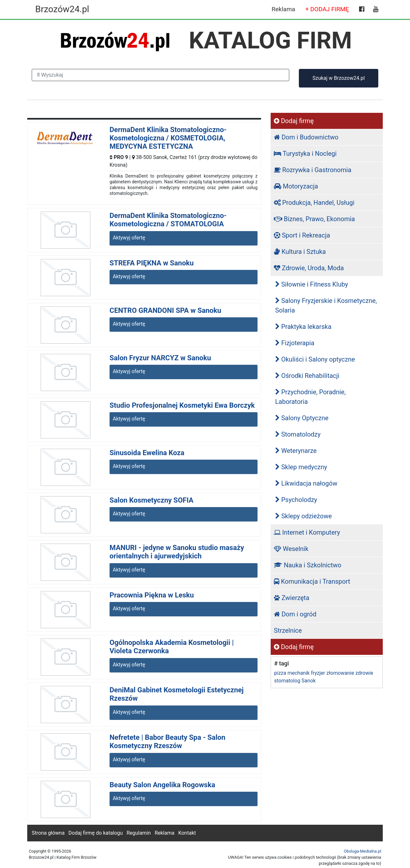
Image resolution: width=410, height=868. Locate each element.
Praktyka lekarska (303, 327)
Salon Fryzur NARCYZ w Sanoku (160, 358)
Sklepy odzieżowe (303, 516)
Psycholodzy (296, 500)
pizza (280, 673)
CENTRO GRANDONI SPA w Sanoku (165, 310)
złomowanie (340, 673)
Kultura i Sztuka (300, 252)
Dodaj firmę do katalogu (96, 833)
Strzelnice (288, 630)
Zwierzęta (292, 598)
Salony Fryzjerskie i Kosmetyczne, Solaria (326, 305)
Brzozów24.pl (62, 9)
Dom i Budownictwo (306, 137)
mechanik (298, 673)
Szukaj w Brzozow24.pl (338, 78)
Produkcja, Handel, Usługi (314, 203)
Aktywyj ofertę (129, 238)
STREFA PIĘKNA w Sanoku (152, 263)
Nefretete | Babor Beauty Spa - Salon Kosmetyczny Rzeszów (167, 742)
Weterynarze (296, 451)
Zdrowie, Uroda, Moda (309, 268)
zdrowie (364, 673)
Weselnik (291, 549)
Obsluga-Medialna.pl (362, 851)
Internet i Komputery (307, 532)
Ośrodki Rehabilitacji (307, 376)
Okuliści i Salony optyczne (315, 359)
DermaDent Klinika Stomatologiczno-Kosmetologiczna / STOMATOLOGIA (168, 220)
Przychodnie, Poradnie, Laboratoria (310, 397)
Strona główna (48, 833)
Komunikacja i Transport (312, 581)
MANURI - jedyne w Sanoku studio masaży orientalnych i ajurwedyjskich (177, 552)
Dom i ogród (295, 614)
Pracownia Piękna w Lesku (152, 595)
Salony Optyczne (302, 418)
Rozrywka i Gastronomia (313, 170)
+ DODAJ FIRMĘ (327, 9)
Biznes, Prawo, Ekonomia (314, 219)
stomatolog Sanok (295, 681)
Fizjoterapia (295, 343)
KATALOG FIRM (271, 40)
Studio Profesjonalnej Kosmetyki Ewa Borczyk (182, 405)
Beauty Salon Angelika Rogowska (162, 785)
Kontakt (187, 833)
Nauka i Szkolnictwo (308, 565)
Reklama (283, 9)
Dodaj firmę (294, 121)
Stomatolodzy (298, 434)
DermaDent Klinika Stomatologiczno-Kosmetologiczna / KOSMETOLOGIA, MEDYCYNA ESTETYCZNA (168, 138)
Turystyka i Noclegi (305, 154)
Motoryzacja (296, 186)
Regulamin (139, 833)
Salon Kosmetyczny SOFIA (152, 500)
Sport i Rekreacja (302, 235)
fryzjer (318, 673)
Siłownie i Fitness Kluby (312, 284)
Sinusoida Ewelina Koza (147, 453)
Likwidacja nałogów (306, 483)
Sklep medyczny (301, 467)
